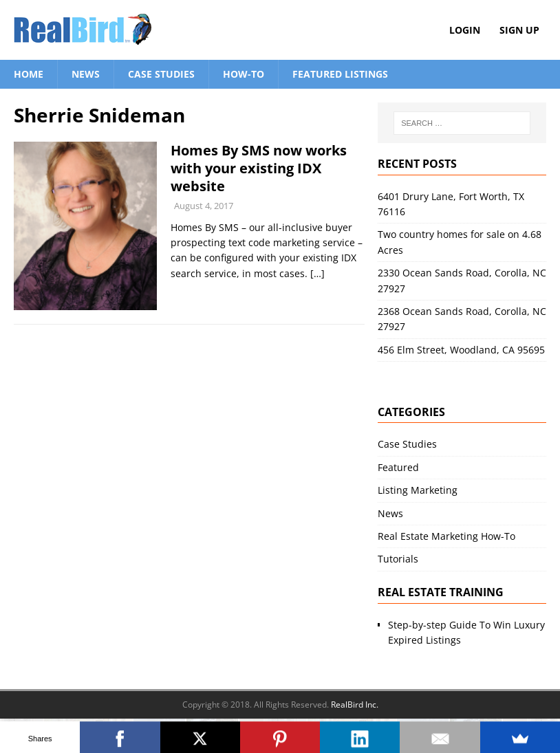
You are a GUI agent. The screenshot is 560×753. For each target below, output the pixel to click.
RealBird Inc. (355, 705)
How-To (244, 74)
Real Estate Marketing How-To (446, 536)
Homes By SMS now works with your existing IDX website (259, 168)
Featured (398, 467)
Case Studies (161, 74)
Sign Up (519, 30)
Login (465, 30)
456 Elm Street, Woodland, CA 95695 (461, 350)
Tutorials (398, 559)
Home (29, 74)
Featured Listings (340, 74)
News (86, 74)
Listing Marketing (418, 490)
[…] (317, 273)
